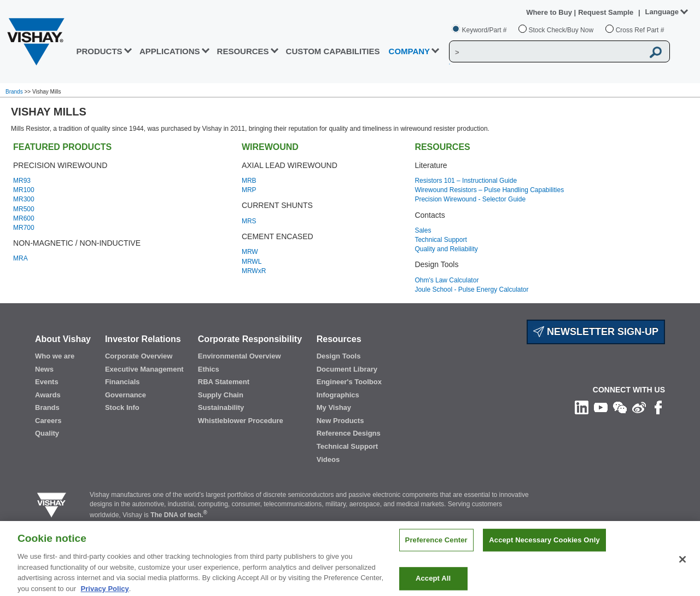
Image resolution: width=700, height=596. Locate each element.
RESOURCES (243, 51)
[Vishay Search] (546, 52)
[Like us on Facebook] (658, 407)
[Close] (682, 566)
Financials (122, 382)
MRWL (252, 262)
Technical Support (441, 240)
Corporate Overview (139, 356)
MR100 (24, 190)
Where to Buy (550, 12)
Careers (48, 421)
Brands (15, 92)
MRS (249, 221)
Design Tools (339, 356)
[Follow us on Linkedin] (582, 407)
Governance (126, 395)
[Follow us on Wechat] (620, 407)
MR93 (22, 181)
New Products (340, 421)
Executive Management (144, 369)
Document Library (347, 369)
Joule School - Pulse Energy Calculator (471, 290)
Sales (423, 230)
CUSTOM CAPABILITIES (333, 51)
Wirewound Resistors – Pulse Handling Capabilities (489, 190)
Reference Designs (349, 433)
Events (47, 382)
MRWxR (254, 271)
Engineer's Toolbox (349, 382)
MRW (250, 252)
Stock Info (122, 407)
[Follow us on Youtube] (601, 407)
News (44, 369)
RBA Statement (224, 382)
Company (410, 51)
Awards (48, 395)
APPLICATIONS (170, 51)
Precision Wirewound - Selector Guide (470, 199)
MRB (249, 181)
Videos (328, 459)
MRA (21, 258)
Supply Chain (221, 395)
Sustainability (221, 407)
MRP (249, 190)
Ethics (209, 369)
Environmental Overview (240, 356)
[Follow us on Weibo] (639, 407)
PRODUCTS (99, 51)
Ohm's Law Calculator (447, 280)
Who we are (55, 356)
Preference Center (436, 546)
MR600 (24, 218)
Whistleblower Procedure (241, 421)
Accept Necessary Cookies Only (544, 546)
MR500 (24, 209)
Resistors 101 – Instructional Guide (466, 181)
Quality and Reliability (446, 249)
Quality (47, 433)
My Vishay (334, 407)
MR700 (24, 228)
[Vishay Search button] (656, 52)
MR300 (24, 199)
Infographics (338, 395)
